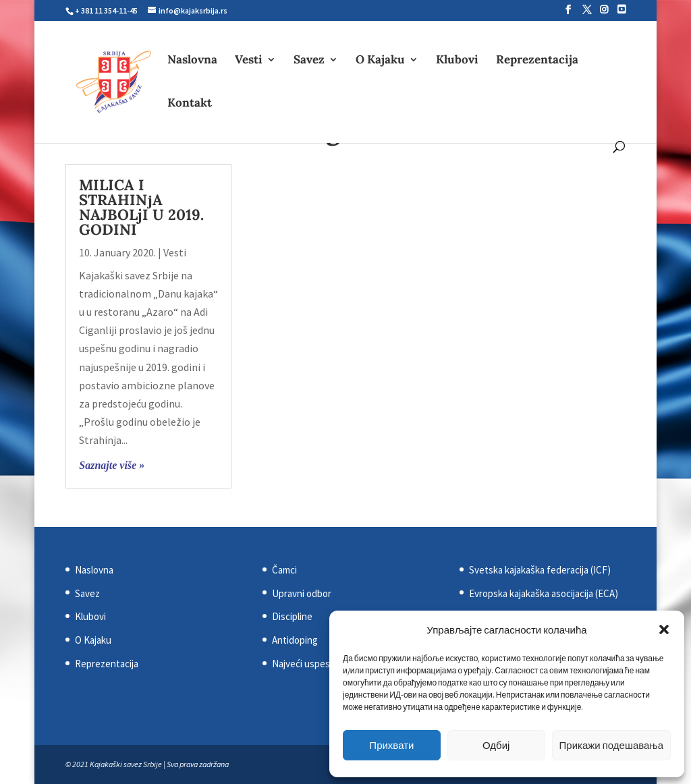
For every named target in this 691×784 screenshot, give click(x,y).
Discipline (292, 616)
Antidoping (295, 640)
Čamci (284, 570)
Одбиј (496, 745)
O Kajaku (380, 61)
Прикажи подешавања (611, 745)
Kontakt (190, 104)
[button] (664, 629)
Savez (309, 61)
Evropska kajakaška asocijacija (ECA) (544, 593)
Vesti (249, 61)
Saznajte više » (112, 465)
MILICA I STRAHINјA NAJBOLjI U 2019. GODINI (141, 207)
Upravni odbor (302, 593)
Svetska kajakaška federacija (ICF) (540, 570)
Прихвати (391, 745)
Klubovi (457, 61)
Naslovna (192, 61)
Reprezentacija (537, 61)
